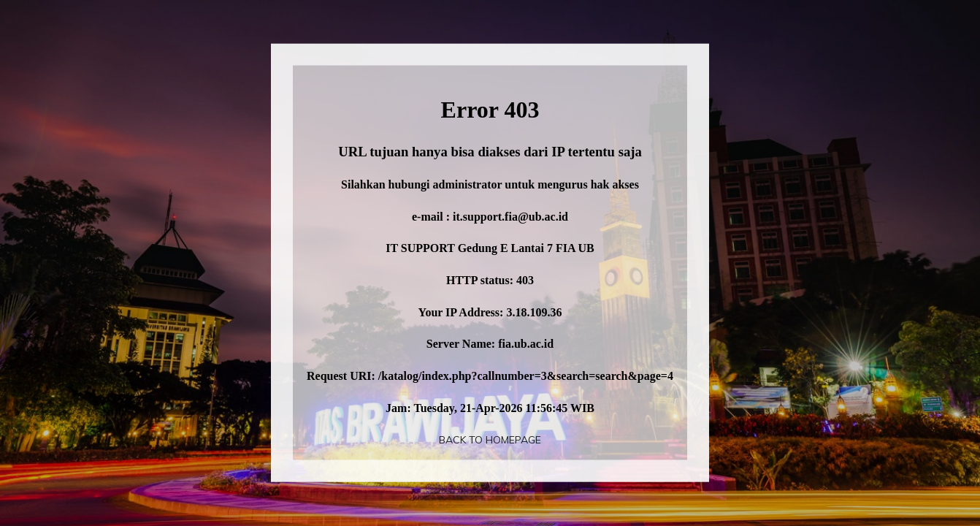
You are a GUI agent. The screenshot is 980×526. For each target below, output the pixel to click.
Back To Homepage (490, 440)
